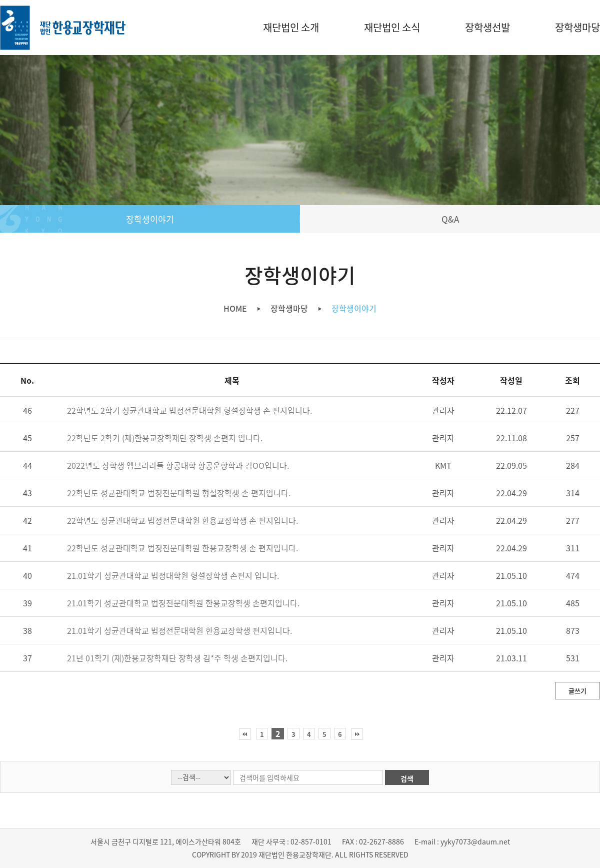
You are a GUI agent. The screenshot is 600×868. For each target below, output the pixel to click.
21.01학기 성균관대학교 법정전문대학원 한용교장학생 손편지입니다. (183, 603)
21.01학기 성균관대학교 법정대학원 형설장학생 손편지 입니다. (173, 575)
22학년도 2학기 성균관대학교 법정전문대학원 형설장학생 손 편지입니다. (189, 410)
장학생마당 (577, 27)
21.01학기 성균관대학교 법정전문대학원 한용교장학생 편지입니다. (179, 630)
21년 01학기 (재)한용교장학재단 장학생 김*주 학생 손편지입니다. (177, 658)
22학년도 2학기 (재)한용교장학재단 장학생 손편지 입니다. (165, 438)
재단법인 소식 (392, 27)
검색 (407, 778)
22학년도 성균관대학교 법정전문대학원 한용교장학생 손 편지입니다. (182, 520)
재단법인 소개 (291, 27)
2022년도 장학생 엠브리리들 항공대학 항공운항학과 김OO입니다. (178, 465)
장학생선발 (487, 27)
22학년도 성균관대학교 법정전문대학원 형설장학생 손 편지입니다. (179, 493)
